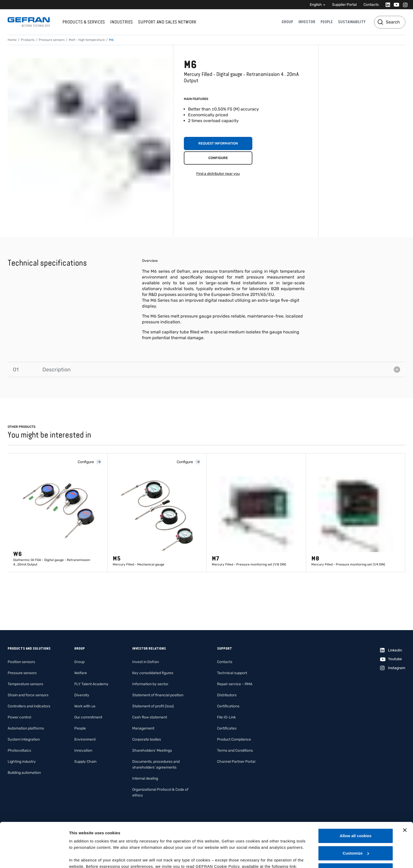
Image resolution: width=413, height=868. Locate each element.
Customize (356, 811)
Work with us (85, 706)
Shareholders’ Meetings (152, 750)
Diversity (82, 695)
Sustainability (352, 22)
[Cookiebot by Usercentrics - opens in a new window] (34, 858)
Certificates (227, 728)
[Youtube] (395, 5)
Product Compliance (234, 739)
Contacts (371, 5)
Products (28, 40)
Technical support (232, 673)
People (327, 22)
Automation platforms (26, 728)
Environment (85, 739)
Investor (307, 22)
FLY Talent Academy (91, 684)
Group (287, 22)
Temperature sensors (25, 684)
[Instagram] (404, 5)
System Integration (24, 739)
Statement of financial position (158, 695)
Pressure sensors (52, 40)
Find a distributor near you (218, 174)
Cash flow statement (150, 717)
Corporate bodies (147, 739)
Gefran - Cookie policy (91, 831)
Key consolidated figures (153, 673)
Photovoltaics (19, 750)
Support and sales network (167, 22)
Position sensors (21, 662)
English (316, 5)
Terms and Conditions (235, 750)
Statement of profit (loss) (153, 706)
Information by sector (150, 684)
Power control (19, 717)
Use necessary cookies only (356, 829)
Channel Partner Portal (236, 762)
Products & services (84, 22)
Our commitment (88, 717)
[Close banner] (405, 788)
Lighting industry (22, 762)
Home (12, 40)
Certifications (228, 706)
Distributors (227, 695)
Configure (218, 158)
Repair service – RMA (235, 684)
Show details (81, 858)
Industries (121, 22)
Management (143, 728)
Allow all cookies (356, 794)
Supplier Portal (344, 5)
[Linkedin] (386, 5)
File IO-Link (226, 717)
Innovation (83, 750)
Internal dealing (145, 778)
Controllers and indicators (29, 706)
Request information (218, 143)
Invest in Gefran (146, 662)
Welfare (81, 673)
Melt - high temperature (87, 40)
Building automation (24, 773)
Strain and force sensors (28, 695)
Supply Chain (85, 762)
